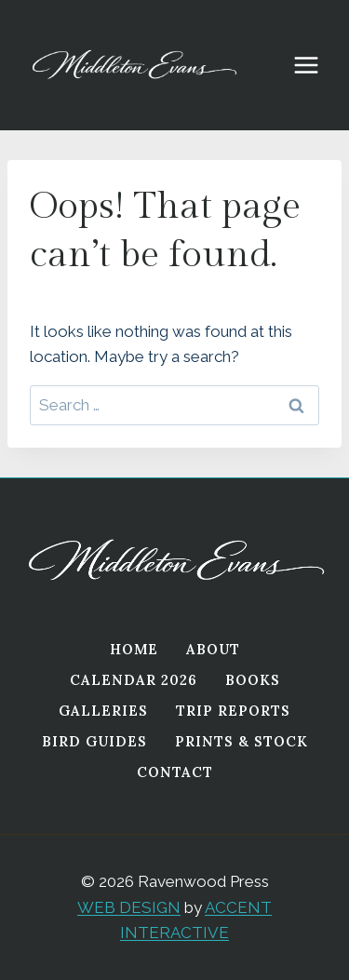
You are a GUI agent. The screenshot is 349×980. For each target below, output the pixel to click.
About (213, 649)
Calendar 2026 (134, 680)
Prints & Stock (242, 741)
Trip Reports (233, 711)
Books (253, 680)
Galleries (103, 711)
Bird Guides (94, 741)
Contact (175, 772)
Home (134, 649)
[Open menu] (315, 65)
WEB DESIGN (129, 907)
